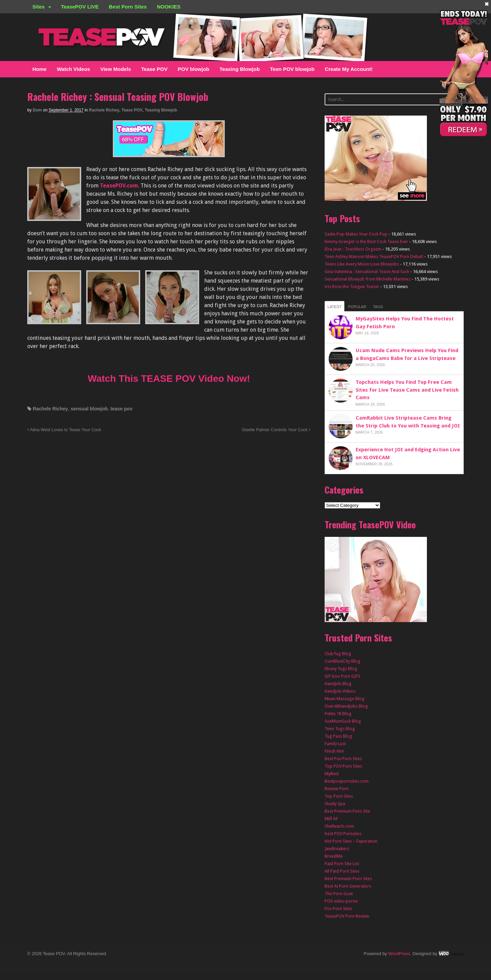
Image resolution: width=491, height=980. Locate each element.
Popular (357, 307)
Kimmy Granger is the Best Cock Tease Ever (366, 242)
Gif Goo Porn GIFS (343, 676)
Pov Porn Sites (338, 909)
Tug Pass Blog (338, 736)
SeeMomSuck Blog (343, 721)
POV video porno (341, 901)
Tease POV (154, 69)
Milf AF (331, 819)
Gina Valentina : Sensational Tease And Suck (367, 272)
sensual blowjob (89, 409)
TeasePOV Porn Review (347, 916)
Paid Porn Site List (342, 864)
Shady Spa (335, 804)
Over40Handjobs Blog (346, 706)
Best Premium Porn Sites (348, 879)
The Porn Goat (339, 894)
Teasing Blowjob (240, 69)
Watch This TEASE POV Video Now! (169, 379)
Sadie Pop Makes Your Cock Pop (356, 234)
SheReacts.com (339, 826)
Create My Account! (348, 69)
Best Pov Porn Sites (343, 759)
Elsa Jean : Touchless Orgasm (353, 249)
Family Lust (335, 744)
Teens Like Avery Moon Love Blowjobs (362, 264)
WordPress (399, 954)
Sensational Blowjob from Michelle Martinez (368, 279)
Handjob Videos (340, 691)
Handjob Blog (338, 684)
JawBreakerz (337, 849)
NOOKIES (169, 7)
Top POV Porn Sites (343, 766)
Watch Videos (74, 69)
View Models (116, 69)
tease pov (122, 409)
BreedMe (334, 856)
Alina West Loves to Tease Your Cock (64, 430)
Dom (37, 110)
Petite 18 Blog (338, 714)
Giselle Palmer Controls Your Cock (276, 430)
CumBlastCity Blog (343, 661)
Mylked (332, 774)
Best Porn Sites (128, 7)
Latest (335, 307)
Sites (39, 7)
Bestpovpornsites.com (347, 781)
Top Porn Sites (339, 796)
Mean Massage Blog (345, 699)
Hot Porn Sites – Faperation (351, 841)
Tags (378, 307)
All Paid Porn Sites (342, 871)
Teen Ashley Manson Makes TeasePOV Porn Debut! (374, 257)
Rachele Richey (104, 110)
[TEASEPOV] (169, 153)
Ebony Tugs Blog (341, 669)
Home (40, 69)
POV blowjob (194, 69)
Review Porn (337, 789)
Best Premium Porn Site (347, 811)
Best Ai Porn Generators (348, 886)
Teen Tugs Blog (340, 729)
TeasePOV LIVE (80, 7)
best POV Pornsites (343, 834)
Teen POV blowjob (292, 69)
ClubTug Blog (338, 654)
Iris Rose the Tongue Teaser (352, 287)
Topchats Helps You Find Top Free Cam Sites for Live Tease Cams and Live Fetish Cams (407, 390)
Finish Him (334, 751)
